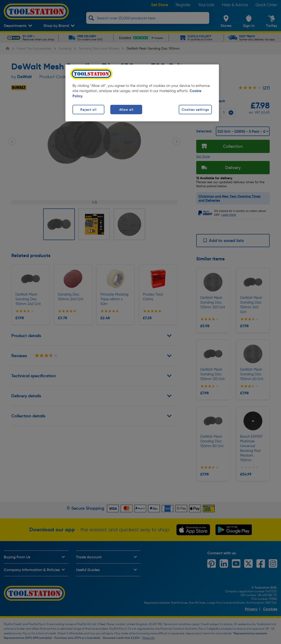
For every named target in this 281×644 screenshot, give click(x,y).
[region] (142, 93)
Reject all (88, 110)
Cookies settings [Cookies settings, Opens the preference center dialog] (195, 110)
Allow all (126, 110)
